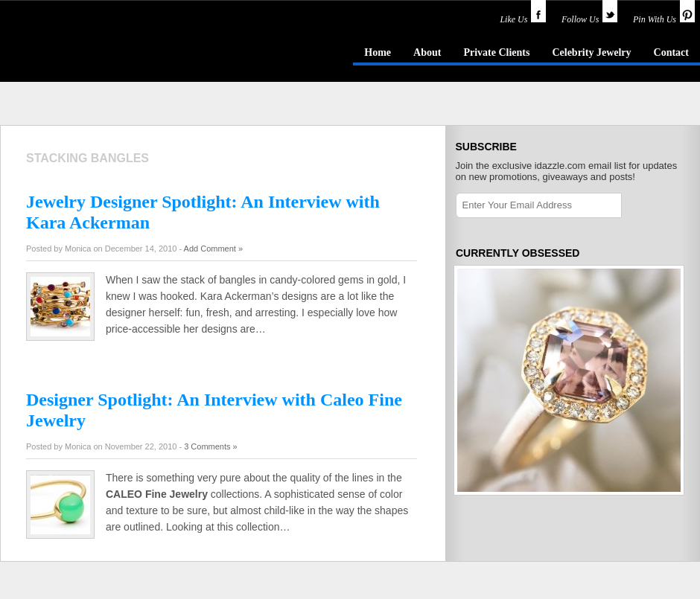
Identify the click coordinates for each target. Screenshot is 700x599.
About (427, 52)
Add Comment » (213, 249)
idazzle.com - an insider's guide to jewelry (107, 51)
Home (378, 52)
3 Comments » (211, 446)
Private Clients (496, 52)
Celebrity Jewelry (591, 52)
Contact (671, 52)
